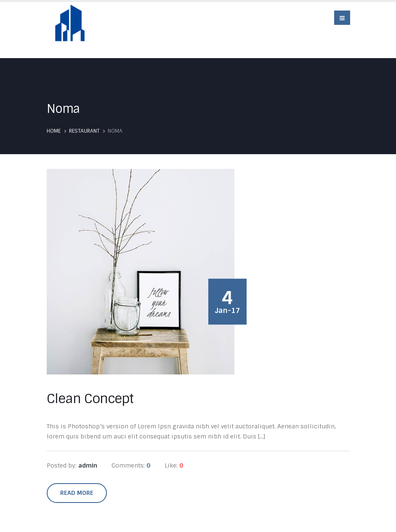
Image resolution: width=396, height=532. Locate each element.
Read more (77, 493)
